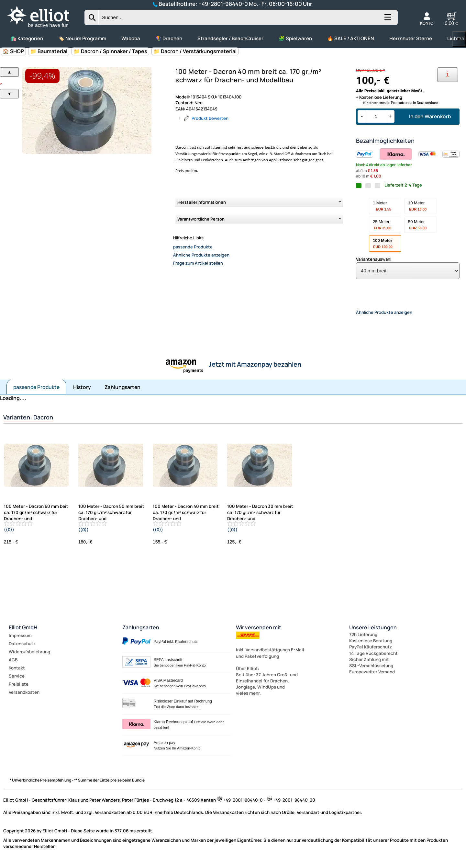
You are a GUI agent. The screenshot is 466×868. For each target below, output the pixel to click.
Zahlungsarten (122, 393)
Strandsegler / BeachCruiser (230, 38)
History (82, 393)
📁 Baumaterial (49, 51)
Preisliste (19, 690)
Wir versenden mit (259, 633)
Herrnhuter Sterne (411, 38)
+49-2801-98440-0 (223, 4)
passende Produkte (193, 247)
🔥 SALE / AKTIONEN (351, 38)
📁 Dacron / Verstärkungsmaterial (195, 51)
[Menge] (376, 116)
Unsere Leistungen (373, 633)
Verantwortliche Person (201, 219)
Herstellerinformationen (202, 202)
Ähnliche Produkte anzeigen (201, 255)
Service (17, 681)
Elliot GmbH (23, 633)
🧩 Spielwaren (295, 38)
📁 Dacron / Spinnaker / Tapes (110, 51)
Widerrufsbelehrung (29, 657)
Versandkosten (24, 698)
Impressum (20, 641)
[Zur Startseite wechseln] (44, 28)
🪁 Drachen (169, 38)
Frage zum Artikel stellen (198, 263)
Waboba (131, 38)
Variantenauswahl (374, 259)
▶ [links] (459, 39)
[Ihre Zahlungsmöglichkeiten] (448, 75)
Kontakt (17, 673)
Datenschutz (22, 649)
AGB (13, 665)
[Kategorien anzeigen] (387, 20)
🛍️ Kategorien (27, 38)
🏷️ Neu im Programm (82, 38)
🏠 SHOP (13, 51)
